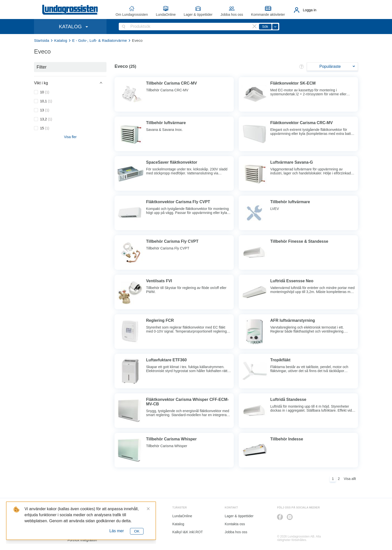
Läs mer (117, 531)
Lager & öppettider (198, 15)
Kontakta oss (235, 524)
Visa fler (70, 137)
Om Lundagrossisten (132, 15)
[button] (70, 83)
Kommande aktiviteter (268, 15)
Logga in (310, 10)
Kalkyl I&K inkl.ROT (187, 532)
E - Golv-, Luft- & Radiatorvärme (100, 40)
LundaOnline (166, 15)
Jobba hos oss (232, 15)
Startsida (42, 40)
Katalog (61, 40)
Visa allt (350, 479)
